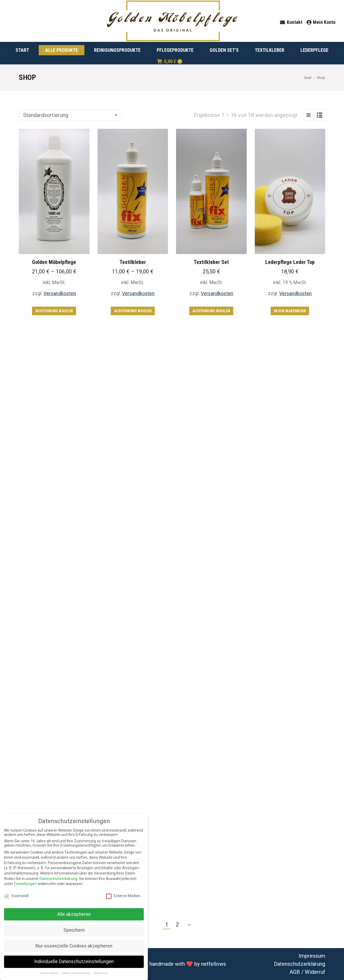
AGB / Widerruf (307, 972)
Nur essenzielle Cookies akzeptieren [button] (74, 946)
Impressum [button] (101, 973)
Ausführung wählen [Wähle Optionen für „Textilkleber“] (133, 311)
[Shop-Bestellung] (70, 115)
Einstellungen (25, 884)
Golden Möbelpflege (54, 262)
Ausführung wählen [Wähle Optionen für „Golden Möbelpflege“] (54, 311)
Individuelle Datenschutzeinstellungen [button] (74, 961)
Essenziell (16, 896)
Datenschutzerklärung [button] (76, 973)
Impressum (312, 956)
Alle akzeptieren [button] (74, 914)
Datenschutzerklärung (300, 964)
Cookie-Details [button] (49, 973)
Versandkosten (60, 293)
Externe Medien (123, 896)
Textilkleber (133, 262)
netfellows (214, 964)
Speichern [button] (74, 930)
